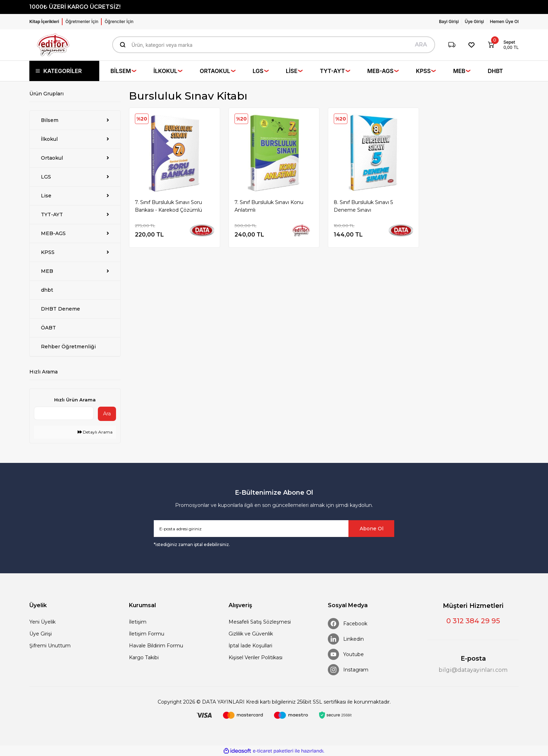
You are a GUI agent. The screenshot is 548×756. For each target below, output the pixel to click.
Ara (107, 414)
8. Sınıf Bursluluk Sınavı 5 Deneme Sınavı (363, 206)
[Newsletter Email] (274, 529)
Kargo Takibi (144, 657)
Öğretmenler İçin (82, 21)
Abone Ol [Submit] (372, 529)
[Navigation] (64, 71)
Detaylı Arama (95, 432)
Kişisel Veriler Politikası (255, 657)
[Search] (273, 45)
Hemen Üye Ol (504, 21)
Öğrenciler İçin (119, 21)
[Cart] (501, 45)
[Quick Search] (64, 413)
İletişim (138, 622)
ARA (421, 45)
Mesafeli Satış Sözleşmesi (260, 622)
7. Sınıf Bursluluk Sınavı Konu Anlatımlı (269, 206)
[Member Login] (450, 22)
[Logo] (53, 45)
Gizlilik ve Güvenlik (251, 634)
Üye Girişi (41, 634)
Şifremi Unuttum (50, 646)
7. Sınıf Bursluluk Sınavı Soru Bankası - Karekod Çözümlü (168, 206)
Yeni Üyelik (42, 622)
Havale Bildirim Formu (156, 646)
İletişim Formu (147, 634)
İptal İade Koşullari (250, 646)
